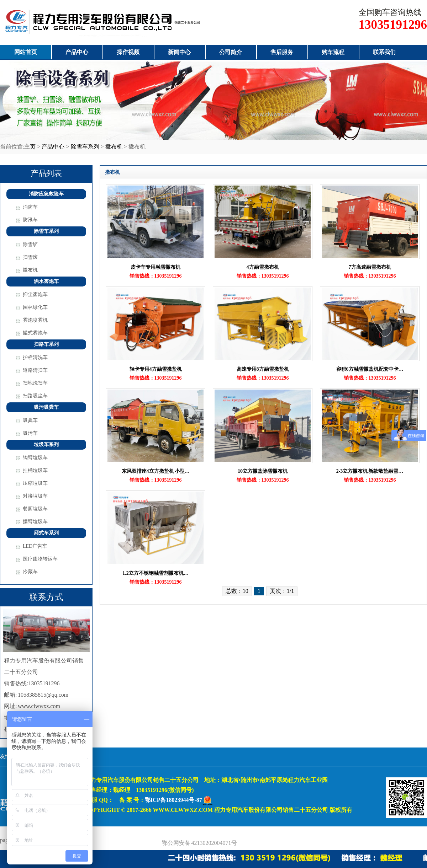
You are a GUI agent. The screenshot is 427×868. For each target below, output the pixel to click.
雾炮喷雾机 (35, 320)
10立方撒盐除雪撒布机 (263, 471)
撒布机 (114, 147)
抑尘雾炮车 (35, 294)
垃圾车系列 (46, 444)
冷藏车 (30, 572)
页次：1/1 (282, 591)
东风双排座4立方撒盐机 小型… (156, 471)
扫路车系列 (46, 344)
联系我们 (384, 52)
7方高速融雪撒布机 (370, 267)
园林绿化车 (35, 307)
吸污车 (30, 433)
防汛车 (30, 220)
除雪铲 (30, 244)
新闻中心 (179, 52)
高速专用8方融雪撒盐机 (263, 369)
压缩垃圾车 (35, 483)
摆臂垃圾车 (35, 522)
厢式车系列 (46, 533)
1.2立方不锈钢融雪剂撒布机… (155, 573)
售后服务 (282, 52)
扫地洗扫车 (35, 383)
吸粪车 (30, 420)
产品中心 (77, 52)
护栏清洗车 (35, 357)
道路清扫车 (35, 370)
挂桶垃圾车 (35, 470)
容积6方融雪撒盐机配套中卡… (370, 369)
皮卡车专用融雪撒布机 (155, 267)
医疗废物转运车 (40, 559)
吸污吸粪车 (46, 407)
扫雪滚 (30, 257)
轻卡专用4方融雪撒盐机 (156, 369)
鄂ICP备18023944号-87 (173, 800)
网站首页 (26, 52)
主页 (30, 147)
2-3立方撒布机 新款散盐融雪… (370, 471)
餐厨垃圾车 (35, 509)
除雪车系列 (85, 147)
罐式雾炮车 (35, 333)
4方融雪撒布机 (263, 267)
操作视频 (128, 52)
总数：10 (237, 591)
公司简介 (231, 52)
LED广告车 (35, 546)
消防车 (30, 207)
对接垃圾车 (35, 496)
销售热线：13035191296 (156, 276)
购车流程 (333, 52)
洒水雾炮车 (46, 281)
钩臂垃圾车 (35, 458)
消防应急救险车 (46, 194)
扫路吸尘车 (35, 396)
